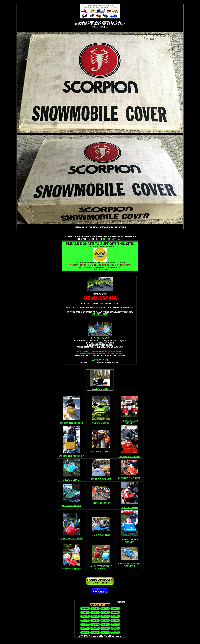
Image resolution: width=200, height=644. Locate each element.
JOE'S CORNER (129, 507)
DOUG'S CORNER (72, 506)
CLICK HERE (100, 314)
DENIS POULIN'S (129, 540)
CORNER (130, 423)
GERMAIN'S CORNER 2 (72, 456)
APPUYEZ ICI (100, 360)
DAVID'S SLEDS (100, 389)
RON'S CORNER (101, 503)
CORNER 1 (101, 569)
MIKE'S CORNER (72, 480)
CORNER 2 (130, 566)
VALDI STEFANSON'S (101, 566)
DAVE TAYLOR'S (130, 421)
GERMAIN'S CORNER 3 (101, 452)
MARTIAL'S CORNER (72, 538)
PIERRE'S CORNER (101, 479)
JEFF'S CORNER (101, 535)
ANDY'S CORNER (101, 423)
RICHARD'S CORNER (129, 478)
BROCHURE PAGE (113, 239)
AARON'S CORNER (130, 457)
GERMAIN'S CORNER (72, 423)
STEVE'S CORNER (72, 569)
